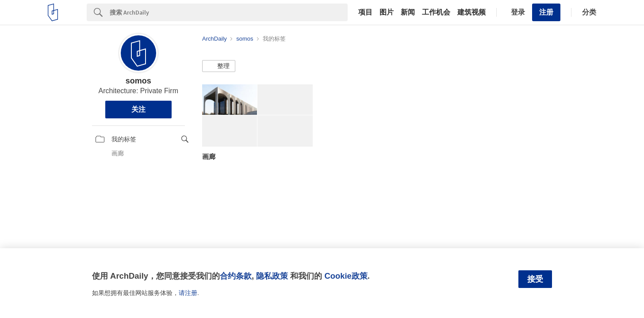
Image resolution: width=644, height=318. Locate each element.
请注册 (188, 293)
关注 (138, 109)
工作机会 (436, 12)
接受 (535, 279)
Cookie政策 (346, 276)
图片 (387, 12)
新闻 (408, 12)
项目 (365, 12)
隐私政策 (272, 276)
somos (138, 81)
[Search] (229, 12)
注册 (546, 12)
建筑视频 (471, 12)
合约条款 (236, 276)
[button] (219, 66)
